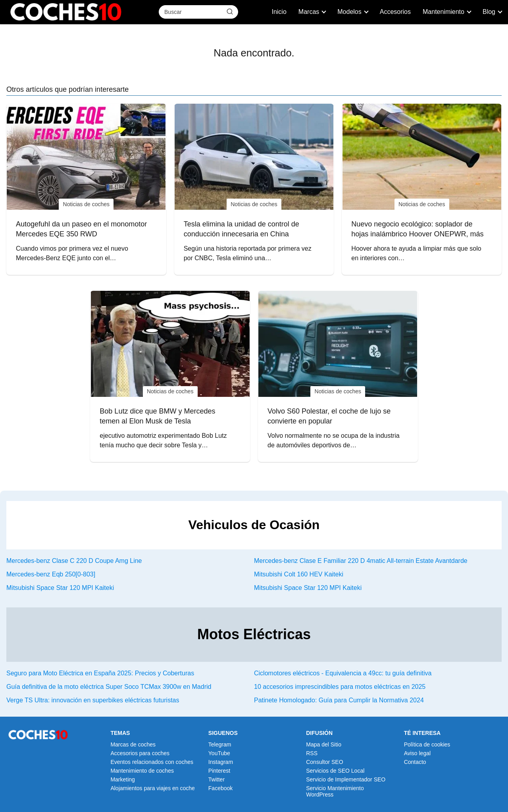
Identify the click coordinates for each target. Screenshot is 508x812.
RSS (312, 753)
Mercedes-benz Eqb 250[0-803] (51, 574)
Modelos (349, 12)
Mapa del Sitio (324, 744)
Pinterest (219, 771)
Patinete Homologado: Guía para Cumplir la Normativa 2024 (339, 700)
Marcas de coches (133, 744)
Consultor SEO (324, 762)
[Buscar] (230, 12)
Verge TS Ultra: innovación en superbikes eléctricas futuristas (93, 700)
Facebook (220, 788)
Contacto (415, 762)
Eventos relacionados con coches (152, 762)
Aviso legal (417, 753)
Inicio (279, 12)
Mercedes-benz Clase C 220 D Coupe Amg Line (74, 561)
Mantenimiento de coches (142, 771)
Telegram (220, 744)
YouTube (219, 753)
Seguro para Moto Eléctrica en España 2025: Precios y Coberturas (100, 673)
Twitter (216, 779)
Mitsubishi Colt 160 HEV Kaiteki (299, 574)
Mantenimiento (444, 12)
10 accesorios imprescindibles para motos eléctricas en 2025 (340, 687)
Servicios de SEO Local (335, 771)
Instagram (221, 762)
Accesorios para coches (140, 753)
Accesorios (395, 12)
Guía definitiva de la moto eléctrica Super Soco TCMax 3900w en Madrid (109, 687)
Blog (489, 12)
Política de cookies (427, 744)
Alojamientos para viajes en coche (152, 788)
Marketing (122, 779)
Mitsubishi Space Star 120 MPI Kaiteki (60, 588)
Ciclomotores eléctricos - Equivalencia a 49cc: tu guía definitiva (343, 673)
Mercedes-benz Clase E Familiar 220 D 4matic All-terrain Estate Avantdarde (361, 561)
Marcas (309, 12)
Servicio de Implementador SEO (346, 779)
